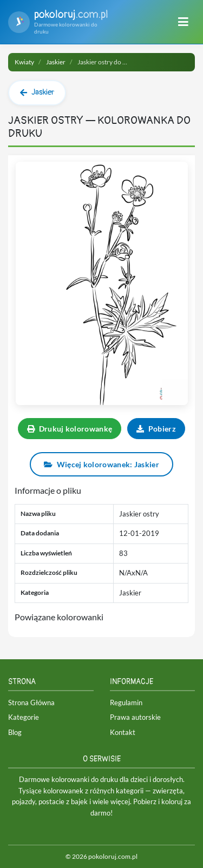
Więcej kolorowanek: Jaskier (101, 464)
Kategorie (24, 717)
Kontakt (123, 732)
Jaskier (56, 62)
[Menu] (183, 22)
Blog (15, 732)
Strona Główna (31, 703)
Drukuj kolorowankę (70, 429)
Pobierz (156, 429)
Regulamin (126, 703)
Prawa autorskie (135, 717)
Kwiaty (24, 62)
